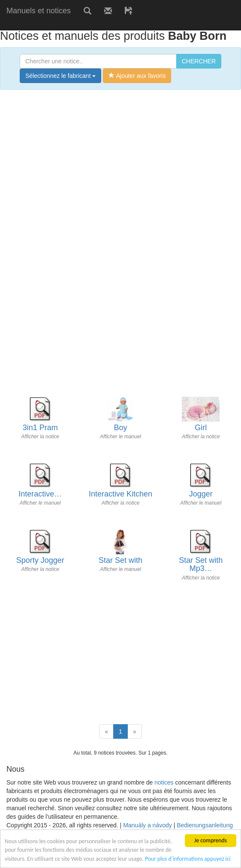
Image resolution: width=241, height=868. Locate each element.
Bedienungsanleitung (205, 825)
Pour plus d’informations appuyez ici (188, 859)
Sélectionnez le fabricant (60, 76)
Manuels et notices (39, 11)
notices (164, 782)
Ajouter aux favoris (137, 76)
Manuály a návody (148, 825)
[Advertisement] (100, 25)
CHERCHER (199, 61)
